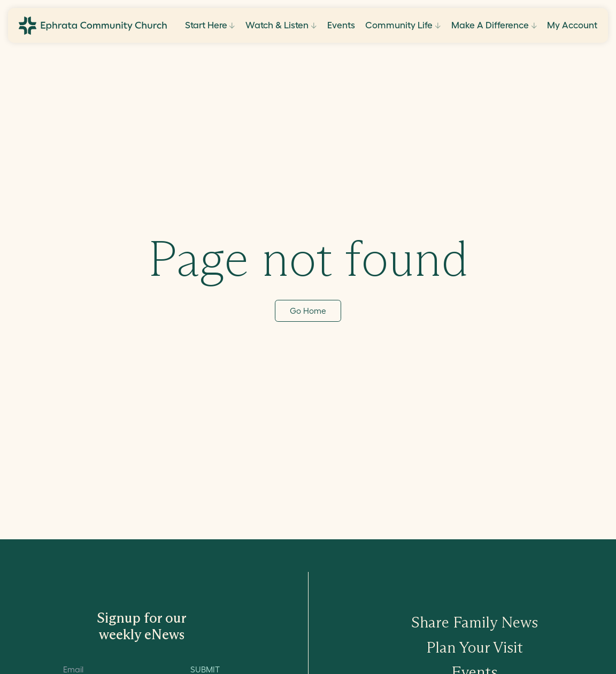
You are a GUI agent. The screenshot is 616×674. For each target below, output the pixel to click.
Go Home (308, 311)
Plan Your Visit (475, 647)
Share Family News (475, 622)
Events (341, 25)
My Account (572, 25)
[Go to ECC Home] (93, 26)
